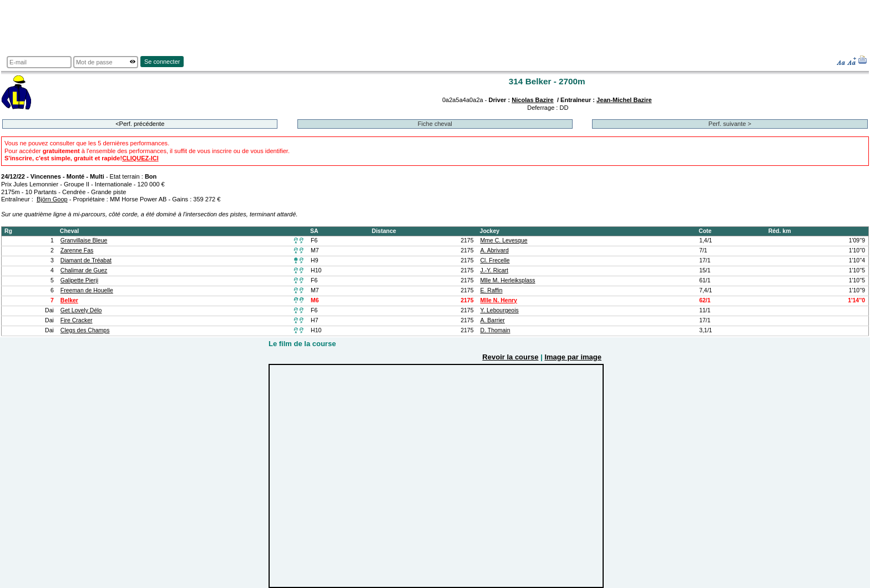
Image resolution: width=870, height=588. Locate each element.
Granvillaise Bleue (84, 240)
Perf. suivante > (730, 124)
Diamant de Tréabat (86, 260)
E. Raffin (492, 290)
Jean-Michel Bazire (624, 100)
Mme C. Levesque (504, 240)
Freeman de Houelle (87, 290)
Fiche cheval (435, 124)
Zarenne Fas (77, 250)
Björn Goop (52, 199)
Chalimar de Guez (84, 270)
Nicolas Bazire (533, 100)
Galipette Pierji (79, 280)
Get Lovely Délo (81, 310)
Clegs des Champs (85, 330)
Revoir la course (510, 357)
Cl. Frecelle (495, 260)
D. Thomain (495, 330)
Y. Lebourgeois (500, 310)
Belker (69, 300)
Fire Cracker (77, 320)
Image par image (573, 357)
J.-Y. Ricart (495, 270)
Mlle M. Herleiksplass (508, 280)
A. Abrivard (495, 250)
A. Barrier (493, 320)
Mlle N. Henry (499, 300)
